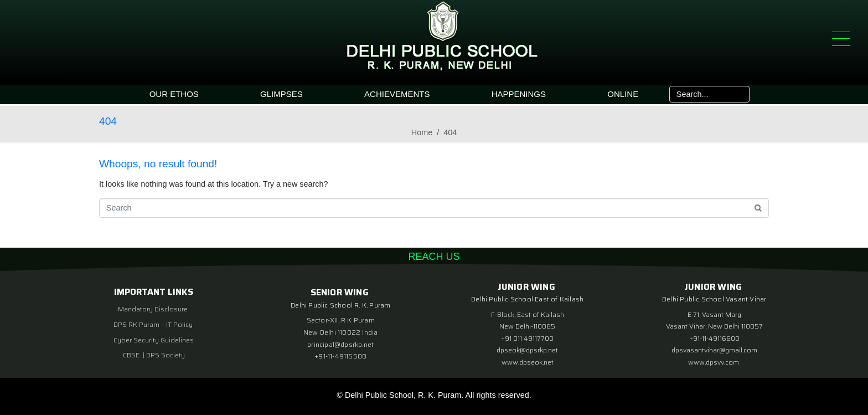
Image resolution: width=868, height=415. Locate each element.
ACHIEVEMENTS (397, 94)
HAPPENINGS (519, 94)
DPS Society (166, 355)
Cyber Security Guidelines (154, 340)
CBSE (132, 355)
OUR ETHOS (174, 94)
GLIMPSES (281, 94)
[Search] (738, 94)
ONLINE (623, 94)
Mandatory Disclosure (153, 309)
